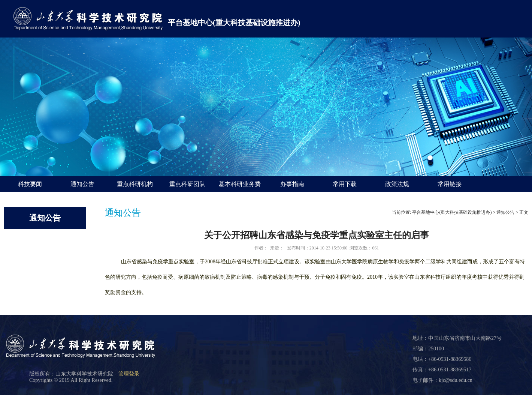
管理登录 (129, 374)
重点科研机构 (135, 184)
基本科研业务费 (240, 184)
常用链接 (450, 184)
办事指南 (292, 184)
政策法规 (397, 184)
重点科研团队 (187, 184)
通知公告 (82, 184)
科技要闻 (30, 184)
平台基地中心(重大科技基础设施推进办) (234, 23)
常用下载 (345, 184)
